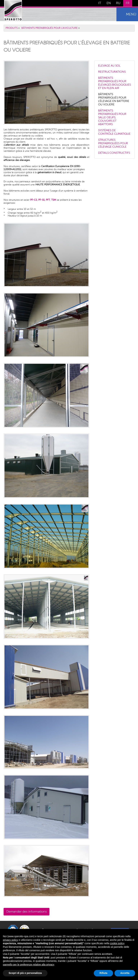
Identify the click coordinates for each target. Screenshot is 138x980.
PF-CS (34, 200)
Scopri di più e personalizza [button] (25, 973)
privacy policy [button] (10, 940)
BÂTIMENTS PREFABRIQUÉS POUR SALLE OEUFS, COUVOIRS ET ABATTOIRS (112, 118)
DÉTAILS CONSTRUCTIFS (114, 153)
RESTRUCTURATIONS (112, 72)
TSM (54, 200)
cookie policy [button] (117, 943)
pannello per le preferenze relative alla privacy (29, 965)
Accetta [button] (125, 973)
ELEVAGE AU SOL (109, 66)
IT (100, 3)
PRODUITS (12, 28)
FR (128, 3)
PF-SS (41, 200)
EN (109, 3)
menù (131, 15)
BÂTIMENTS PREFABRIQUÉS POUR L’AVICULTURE (50, 28)
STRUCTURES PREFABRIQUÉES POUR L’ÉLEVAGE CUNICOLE (113, 143)
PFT (48, 200)
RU (118, 3)
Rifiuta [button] (103, 973)
